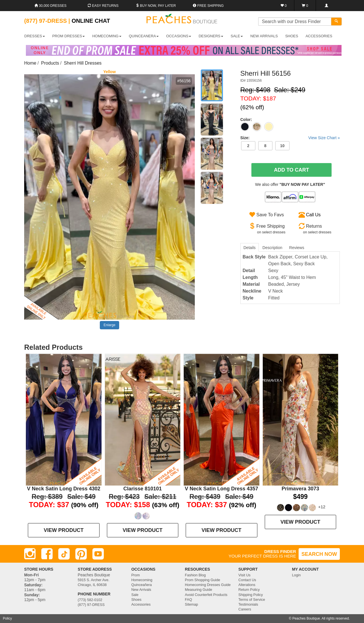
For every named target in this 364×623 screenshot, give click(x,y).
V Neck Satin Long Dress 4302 (64, 489)
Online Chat (91, 21)
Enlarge (109, 325)
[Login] (326, 6)
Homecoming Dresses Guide (208, 585)
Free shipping (208, 6)
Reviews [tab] (297, 248)
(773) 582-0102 (90, 600)
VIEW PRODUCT (64, 530)
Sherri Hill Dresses (83, 63)
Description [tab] (272, 248)
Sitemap (191, 605)
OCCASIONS (179, 36)
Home (30, 63)
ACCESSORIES (319, 36)
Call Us (313, 215)
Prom (136, 575)
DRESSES (35, 36)
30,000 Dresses (50, 6)
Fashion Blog (195, 575)
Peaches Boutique (306, 618)
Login (296, 575)
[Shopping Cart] (305, 6)
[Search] (336, 21)
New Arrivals (264, 36)
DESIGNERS (211, 36)
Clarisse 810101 (143, 489)
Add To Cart (291, 170)
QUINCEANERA (144, 36)
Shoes (136, 600)
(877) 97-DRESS (91, 605)
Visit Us (244, 575)
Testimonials (248, 605)
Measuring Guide (198, 590)
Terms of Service (252, 600)
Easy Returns (103, 6)
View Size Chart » (324, 138)
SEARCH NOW (319, 554)
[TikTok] (64, 554)
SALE (237, 36)
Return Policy (249, 590)
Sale (135, 595)
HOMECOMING (107, 36)
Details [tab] (250, 248)
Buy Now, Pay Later (156, 6)
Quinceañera (142, 585)
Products (50, 63)
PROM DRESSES (69, 36)
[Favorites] (284, 6)
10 (282, 146)
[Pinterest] (81, 554)
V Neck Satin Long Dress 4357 (222, 489)
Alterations (247, 585)
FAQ (188, 600)
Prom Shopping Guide (202, 580)
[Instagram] (30, 554)
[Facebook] (47, 554)
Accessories (141, 605)
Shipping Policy (251, 595)
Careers (245, 609)
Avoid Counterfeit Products (206, 595)
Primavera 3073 (300, 489)
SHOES (292, 36)
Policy (7, 618)
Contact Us (247, 580)
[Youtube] (98, 554)
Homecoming (142, 580)
